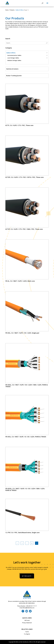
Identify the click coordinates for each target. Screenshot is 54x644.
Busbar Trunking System (14, 76)
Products (12, 10)
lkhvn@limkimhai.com (29, 608)
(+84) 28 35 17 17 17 (31, 606)
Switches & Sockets (12, 69)
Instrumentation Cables (14, 55)
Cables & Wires (11, 53)
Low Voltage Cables (13, 58)
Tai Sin (27, 632)
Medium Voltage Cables (14, 60)
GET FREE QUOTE (27, 576)
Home (7, 10)
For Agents (27, 634)
